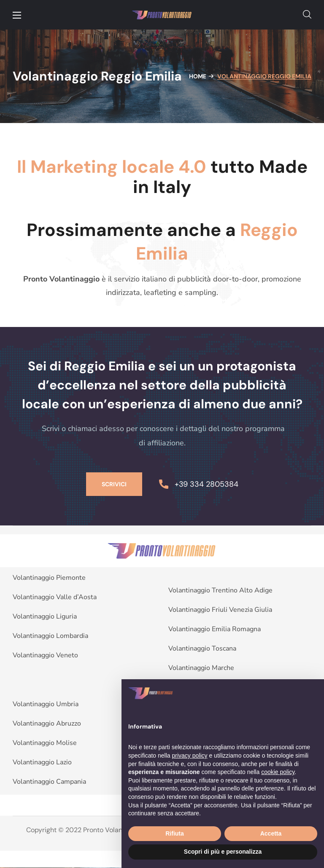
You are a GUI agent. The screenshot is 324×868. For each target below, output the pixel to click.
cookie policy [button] (278, 772)
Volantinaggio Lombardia (50, 636)
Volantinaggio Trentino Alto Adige (220, 590)
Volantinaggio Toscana (202, 648)
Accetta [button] (271, 833)
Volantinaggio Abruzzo (47, 723)
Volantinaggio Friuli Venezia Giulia (220, 610)
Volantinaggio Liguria (45, 616)
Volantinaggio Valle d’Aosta (55, 597)
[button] (307, 15)
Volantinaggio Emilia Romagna (215, 629)
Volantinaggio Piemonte (49, 578)
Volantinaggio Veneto (45, 655)
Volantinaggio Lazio (42, 762)
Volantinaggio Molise (45, 743)
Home (198, 76)
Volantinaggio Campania (49, 782)
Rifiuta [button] (175, 833)
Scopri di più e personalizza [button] (223, 852)
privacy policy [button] (190, 755)
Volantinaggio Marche (201, 668)
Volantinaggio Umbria (46, 704)
